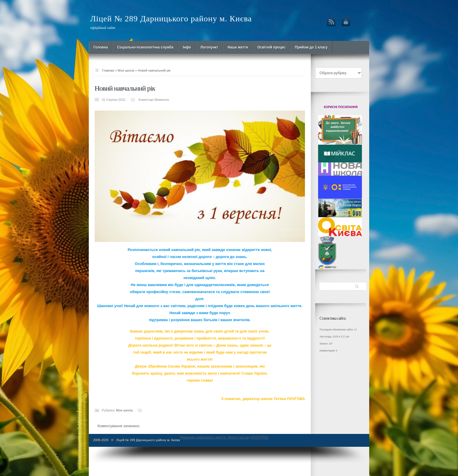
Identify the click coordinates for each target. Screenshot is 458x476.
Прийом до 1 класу (311, 47)
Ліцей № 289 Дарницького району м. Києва (171, 19)
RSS (331, 22)
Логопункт (209, 47)
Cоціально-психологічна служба (145, 47)
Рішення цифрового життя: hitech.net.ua (214, 437)
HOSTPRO (259, 437)
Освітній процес (271, 47)
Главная (108, 70)
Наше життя (238, 47)
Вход (346, 22)
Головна (101, 47)
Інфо (187, 47)
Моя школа (126, 70)
